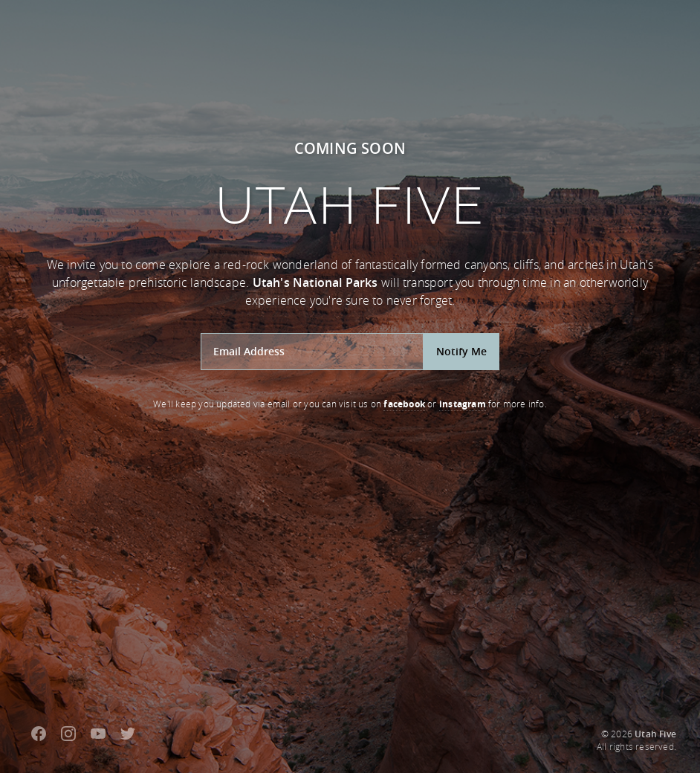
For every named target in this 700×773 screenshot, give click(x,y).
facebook (404, 404)
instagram (463, 404)
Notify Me (461, 352)
